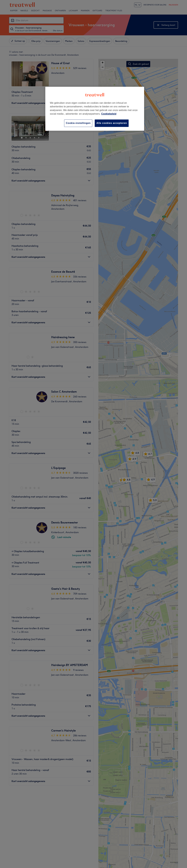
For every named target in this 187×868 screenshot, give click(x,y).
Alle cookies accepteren (112, 123)
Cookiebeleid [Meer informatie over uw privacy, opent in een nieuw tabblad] (109, 114)
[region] (95, 109)
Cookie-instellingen (78, 123)
